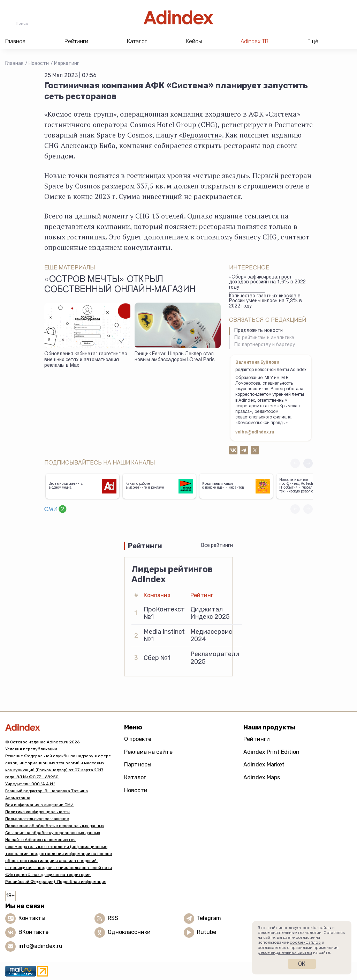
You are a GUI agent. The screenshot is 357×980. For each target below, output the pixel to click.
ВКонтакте (33, 932)
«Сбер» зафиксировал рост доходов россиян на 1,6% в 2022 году (267, 283)
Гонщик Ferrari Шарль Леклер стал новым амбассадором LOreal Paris (175, 357)
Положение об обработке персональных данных (55, 826)
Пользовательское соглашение (37, 819)
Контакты (32, 918)
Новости (39, 63)
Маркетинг (67, 63)
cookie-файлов (305, 942)
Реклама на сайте (148, 752)
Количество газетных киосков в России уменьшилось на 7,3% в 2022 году (265, 301)
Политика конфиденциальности (37, 812)
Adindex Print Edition (271, 752)
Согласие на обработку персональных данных (53, 833)
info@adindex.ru (40, 946)
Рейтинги (257, 739)
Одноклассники (129, 932)
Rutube (207, 932)
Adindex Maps (262, 777)
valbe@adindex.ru (255, 432)
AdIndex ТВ (255, 41)
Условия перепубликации (31, 749)
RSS (113, 918)
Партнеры (138, 764)
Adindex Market (264, 764)
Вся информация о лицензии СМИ (39, 805)
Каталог (135, 777)
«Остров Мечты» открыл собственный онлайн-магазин (120, 285)
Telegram (209, 918)
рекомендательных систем (285, 952)
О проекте (138, 739)
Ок (302, 964)
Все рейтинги (217, 545)
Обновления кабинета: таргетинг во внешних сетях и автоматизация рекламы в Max (86, 360)
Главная (14, 63)
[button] (308, 463)
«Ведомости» (200, 135)
